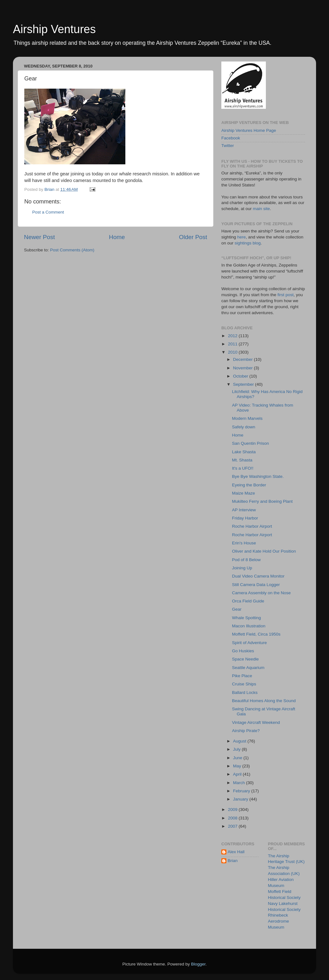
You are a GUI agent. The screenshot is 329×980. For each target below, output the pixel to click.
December (243, 359)
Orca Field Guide (248, 601)
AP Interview (244, 510)
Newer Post (39, 237)
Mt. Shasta (242, 460)
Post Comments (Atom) (72, 250)
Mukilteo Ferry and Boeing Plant (262, 501)
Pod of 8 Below (246, 560)
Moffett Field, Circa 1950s (256, 634)
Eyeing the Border (249, 485)
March (239, 783)
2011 (233, 344)
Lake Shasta (244, 452)
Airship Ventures (54, 29)
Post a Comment (48, 212)
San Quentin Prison (251, 443)
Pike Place (242, 676)
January (241, 799)
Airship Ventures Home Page (249, 130)
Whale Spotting (247, 618)
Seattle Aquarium (248, 668)
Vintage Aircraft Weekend (256, 722)
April (238, 774)
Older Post (193, 237)
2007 (233, 826)
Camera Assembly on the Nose (261, 593)
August (240, 741)
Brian (233, 861)
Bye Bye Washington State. (258, 476)
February (242, 791)
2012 (233, 336)
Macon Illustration (249, 626)
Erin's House (244, 543)
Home (117, 237)
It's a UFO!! (243, 468)
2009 (233, 810)
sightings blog (248, 243)
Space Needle (245, 659)
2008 (233, 818)
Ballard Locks (245, 692)
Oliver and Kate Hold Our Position (264, 551)
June (238, 758)
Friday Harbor (245, 518)
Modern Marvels (247, 418)
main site (261, 209)
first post (286, 295)
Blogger (198, 964)
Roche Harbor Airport (252, 526)
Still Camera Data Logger (256, 585)
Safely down (244, 427)
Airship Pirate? (246, 731)
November (243, 368)
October (241, 376)
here (241, 237)
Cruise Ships (244, 684)
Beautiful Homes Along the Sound (264, 701)
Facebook (231, 138)
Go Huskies (243, 651)
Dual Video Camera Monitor (258, 576)
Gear (237, 609)
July (237, 749)
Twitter (228, 146)
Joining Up (242, 568)
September (244, 384)
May (238, 766)
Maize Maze (244, 493)
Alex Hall (236, 852)
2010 (233, 352)
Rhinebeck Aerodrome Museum (279, 921)
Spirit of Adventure (249, 643)
